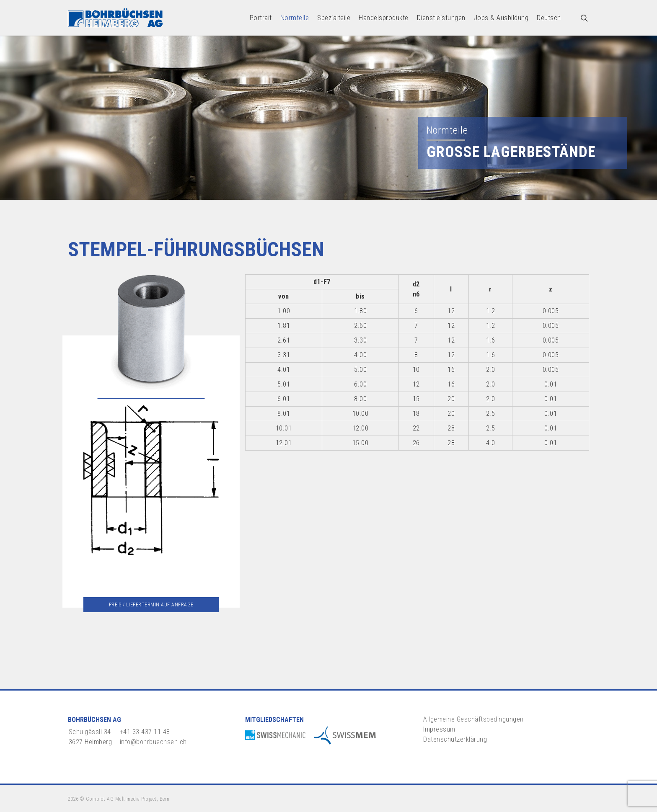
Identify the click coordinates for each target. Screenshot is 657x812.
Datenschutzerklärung (455, 739)
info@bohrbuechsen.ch (153, 742)
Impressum (439, 729)
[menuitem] (549, 18)
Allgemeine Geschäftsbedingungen (473, 719)
